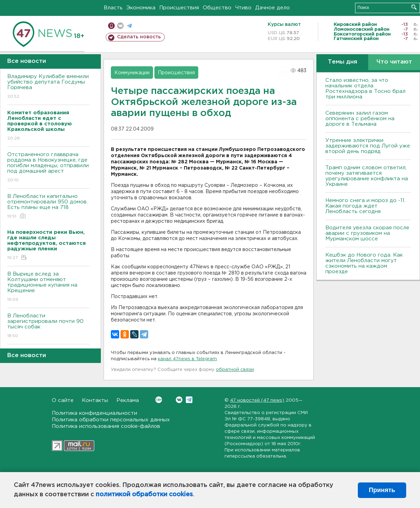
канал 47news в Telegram (187, 359)
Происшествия (179, 8)
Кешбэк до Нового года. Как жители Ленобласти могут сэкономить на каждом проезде (364, 263)
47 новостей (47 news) (257, 400)
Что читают (394, 62)
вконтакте (120, 26)
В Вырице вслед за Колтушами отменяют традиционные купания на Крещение (49, 287)
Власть (113, 8)
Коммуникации (132, 73)
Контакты (95, 400)
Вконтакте (159, 400)
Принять (382, 490)
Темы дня (342, 62)
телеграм (129, 26)
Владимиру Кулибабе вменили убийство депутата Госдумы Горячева (49, 87)
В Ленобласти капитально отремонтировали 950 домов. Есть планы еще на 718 (49, 207)
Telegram (189, 400)
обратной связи (235, 370)
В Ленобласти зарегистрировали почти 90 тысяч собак (49, 326)
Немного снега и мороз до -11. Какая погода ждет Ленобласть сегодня (365, 206)
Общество (217, 8)
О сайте (63, 400)
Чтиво (243, 8)
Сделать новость (139, 37)
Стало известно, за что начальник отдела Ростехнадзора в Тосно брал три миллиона (365, 89)
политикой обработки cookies (144, 495)
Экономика (141, 8)
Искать (414, 7)
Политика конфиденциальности (94, 413)
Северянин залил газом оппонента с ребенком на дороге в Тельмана (360, 119)
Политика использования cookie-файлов (106, 426)
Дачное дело (273, 8)
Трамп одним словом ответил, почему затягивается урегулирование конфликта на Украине (367, 176)
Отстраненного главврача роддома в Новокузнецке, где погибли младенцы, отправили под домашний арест (49, 168)
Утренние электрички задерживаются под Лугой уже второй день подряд (368, 146)
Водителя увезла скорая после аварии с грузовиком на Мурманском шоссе (367, 233)
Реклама (128, 400)
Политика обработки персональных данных (111, 420)
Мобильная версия (111, 26)
